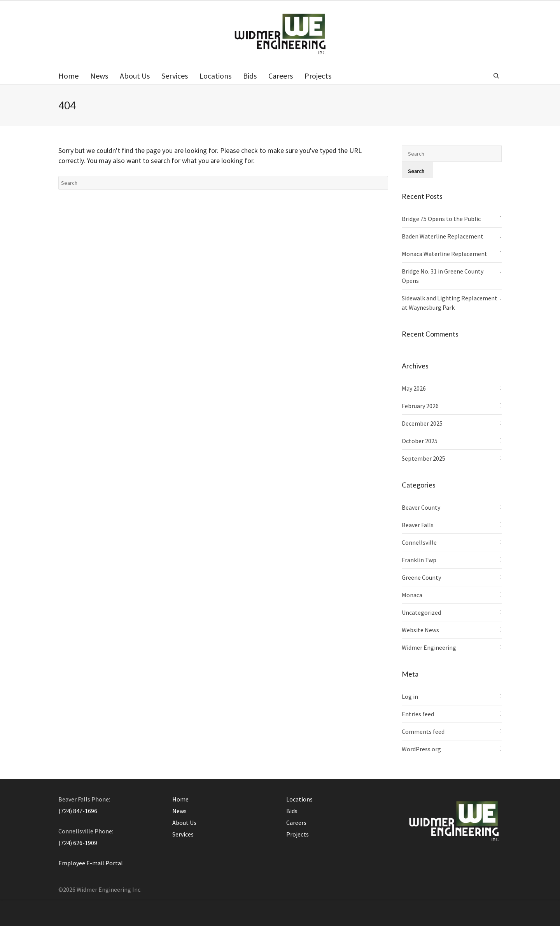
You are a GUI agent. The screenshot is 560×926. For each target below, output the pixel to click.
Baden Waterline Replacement (443, 236)
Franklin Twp (419, 560)
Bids (292, 811)
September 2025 (423, 458)
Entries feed (418, 714)
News (179, 811)
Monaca (412, 595)
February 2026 (420, 406)
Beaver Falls (418, 525)
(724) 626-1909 (78, 843)
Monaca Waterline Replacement (444, 254)
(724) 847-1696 (78, 811)
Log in (410, 696)
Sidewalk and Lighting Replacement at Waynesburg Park (450, 303)
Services (183, 834)
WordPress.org (421, 749)
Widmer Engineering (429, 647)
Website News (420, 630)
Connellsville (419, 542)
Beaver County (421, 507)
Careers (296, 823)
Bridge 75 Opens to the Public (441, 219)
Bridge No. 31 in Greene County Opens (443, 276)
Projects (297, 834)
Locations (299, 799)
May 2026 (414, 388)
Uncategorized (421, 612)
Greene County (421, 577)
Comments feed (423, 731)
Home (180, 799)
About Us (184, 823)
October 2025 (420, 441)
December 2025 (422, 423)
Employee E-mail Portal (91, 863)
